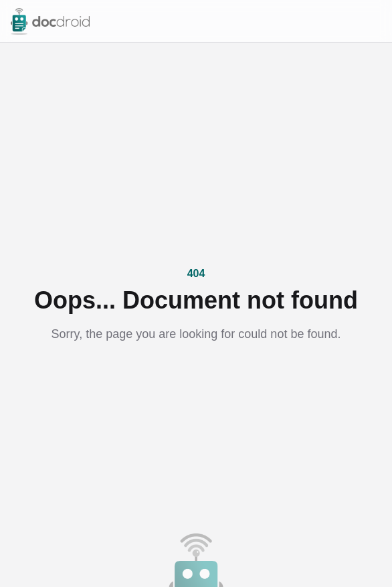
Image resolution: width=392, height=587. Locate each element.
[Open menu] (375, 21)
